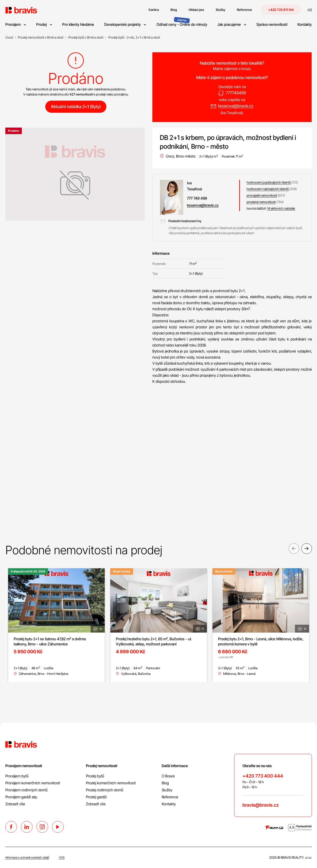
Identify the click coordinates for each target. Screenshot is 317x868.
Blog (165, 783)
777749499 (236, 93)
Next (307, 550)
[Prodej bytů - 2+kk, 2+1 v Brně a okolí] (134, 37)
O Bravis (168, 776)
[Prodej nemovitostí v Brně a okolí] (41, 37)
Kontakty (169, 804)
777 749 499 (197, 198)
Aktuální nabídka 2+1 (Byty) (76, 107)
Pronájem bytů (17, 776)
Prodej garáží (96, 797)
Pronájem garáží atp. (22, 797)
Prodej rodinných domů (105, 790)
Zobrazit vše (15, 804)
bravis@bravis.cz (261, 805)
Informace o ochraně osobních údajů (27, 857)
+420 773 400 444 (263, 776)
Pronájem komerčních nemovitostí (33, 783)
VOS (62, 857)
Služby (167, 790)
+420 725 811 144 (281, 10)
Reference (170, 797)
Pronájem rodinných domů (26, 790)
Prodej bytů (95, 776)
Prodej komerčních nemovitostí (111, 783)
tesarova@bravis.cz (236, 106)
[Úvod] (9, 37)
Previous (294, 550)
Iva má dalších (271, 208)
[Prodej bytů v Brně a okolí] (86, 37)
